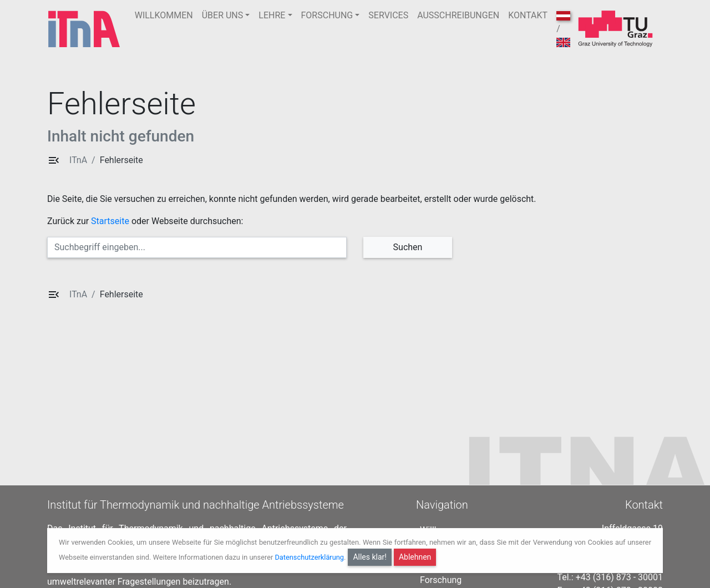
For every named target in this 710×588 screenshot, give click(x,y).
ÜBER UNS (223, 15)
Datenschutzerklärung (309, 557)
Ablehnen (415, 557)
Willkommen (444, 527)
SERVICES (388, 15)
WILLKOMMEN (164, 15)
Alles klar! (370, 557)
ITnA (78, 160)
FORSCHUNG (327, 15)
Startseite (110, 221)
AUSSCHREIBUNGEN (458, 15)
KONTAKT (528, 15)
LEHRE (272, 15)
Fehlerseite (121, 160)
